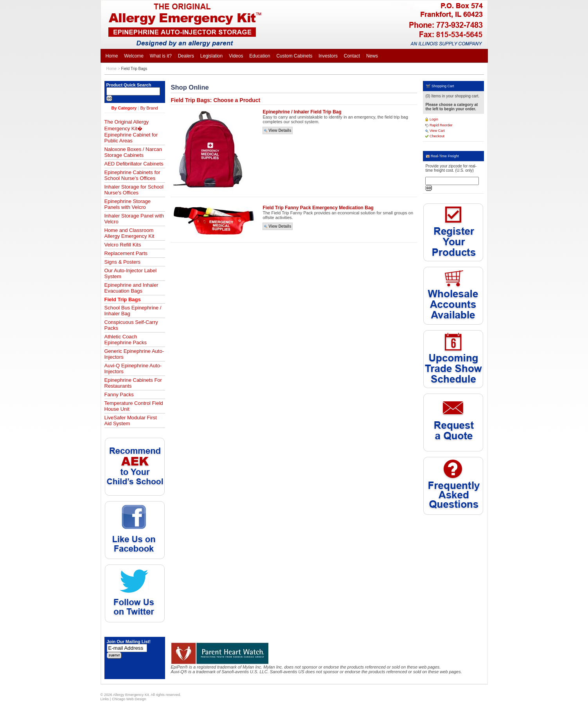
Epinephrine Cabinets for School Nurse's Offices (132, 175)
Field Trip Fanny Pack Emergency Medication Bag (318, 208)
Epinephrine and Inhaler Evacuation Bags (131, 288)
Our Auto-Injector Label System (131, 273)
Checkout (435, 136)
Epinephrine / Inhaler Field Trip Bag (302, 112)
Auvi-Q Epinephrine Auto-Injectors (133, 368)
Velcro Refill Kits (123, 245)
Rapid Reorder (439, 125)
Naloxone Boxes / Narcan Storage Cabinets (133, 152)
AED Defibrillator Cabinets (134, 164)
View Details (278, 130)
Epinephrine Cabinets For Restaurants (133, 383)
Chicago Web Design (129, 699)
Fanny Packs (119, 395)
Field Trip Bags (134, 69)
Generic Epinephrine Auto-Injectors (134, 354)
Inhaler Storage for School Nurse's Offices (134, 190)
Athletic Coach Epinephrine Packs (126, 340)
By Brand (149, 108)
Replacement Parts (126, 253)
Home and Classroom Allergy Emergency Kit (129, 233)
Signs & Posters (123, 262)
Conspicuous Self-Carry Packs (131, 325)
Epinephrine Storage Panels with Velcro (128, 204)
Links (105, 699)
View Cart (435, 131)
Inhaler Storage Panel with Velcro (134, 219)
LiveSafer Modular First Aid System (131, 421)
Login (432, 119)
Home (112, 69)
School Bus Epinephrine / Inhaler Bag (133, 311)
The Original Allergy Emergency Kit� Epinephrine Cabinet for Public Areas (131, 131)
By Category (124, 108)
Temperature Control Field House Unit (134, 406)
